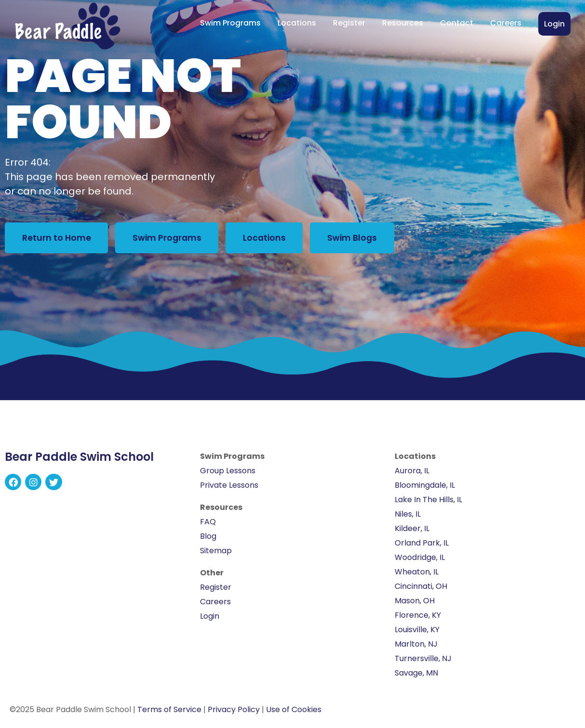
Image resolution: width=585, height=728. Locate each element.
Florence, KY (418, 617)
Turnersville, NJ (423, 660)
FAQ (208, 523)
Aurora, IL (412, 472)
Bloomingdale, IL (425, 487)
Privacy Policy (234, 711)
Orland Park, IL (422, 544)
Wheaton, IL (417, 573)
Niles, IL (408, 515)
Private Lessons (229, 487)
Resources (403, 23)
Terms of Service (169, 711)
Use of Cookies (294, 711)
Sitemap (216, 552)
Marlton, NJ (416, 645)
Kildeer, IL (412, 530)
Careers (506, 23)
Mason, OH (415, 602)
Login (554, 24)
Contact (457, 23)
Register (349, 23)
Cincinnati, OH (421, 588)
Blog (208, 538)
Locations (297, 23)
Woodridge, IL (420, 559)
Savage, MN (416, 674)
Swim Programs (230, 23)
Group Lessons (228, 472)
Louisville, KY (417, 631)
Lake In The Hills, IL (428, 501)
